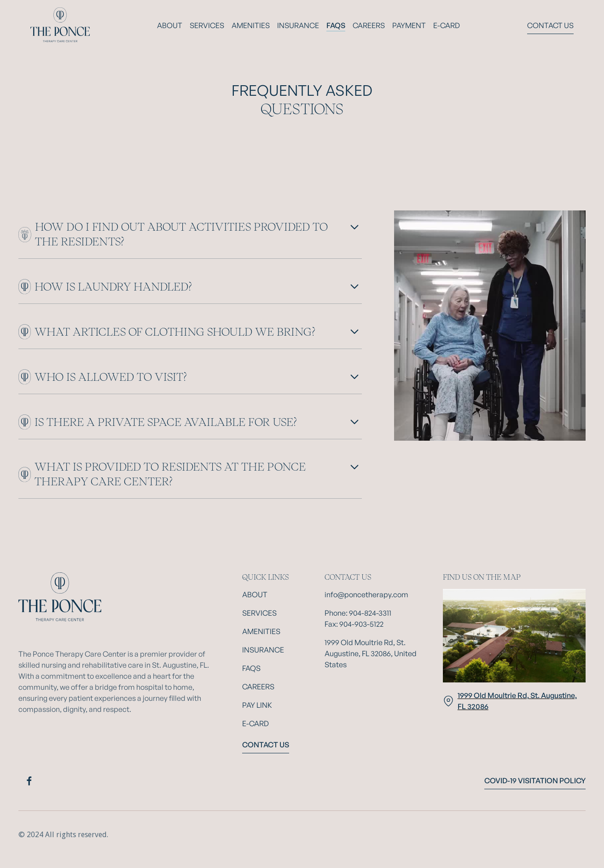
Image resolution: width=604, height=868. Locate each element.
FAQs (336, 25)
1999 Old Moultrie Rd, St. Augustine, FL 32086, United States (371, 653)
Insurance (298, 25)
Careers (369, 25)
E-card (447, 25)
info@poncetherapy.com (366, 594)
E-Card (256, 723)
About (170, 25)
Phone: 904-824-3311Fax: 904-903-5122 (358, 618)
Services (207, 25)
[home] (60, 25)
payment (409, 25)
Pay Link (257, 705)
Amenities (261, 631)
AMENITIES (251, 25)
